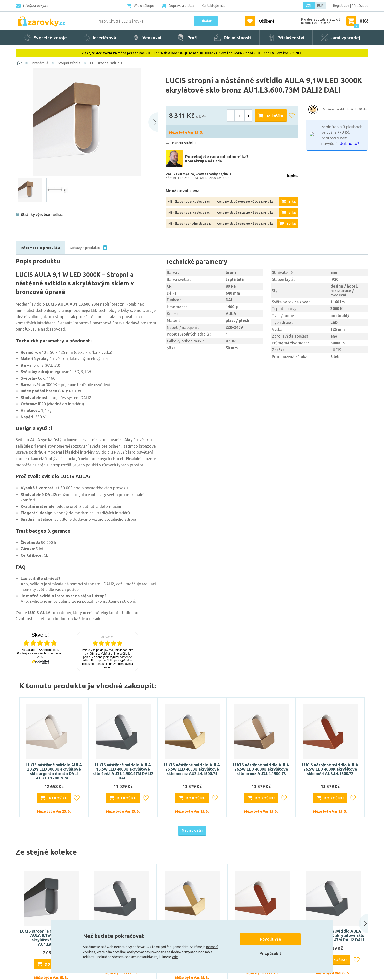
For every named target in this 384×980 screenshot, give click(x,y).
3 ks (292, 202)
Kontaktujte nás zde (204, 161)
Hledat (206, 21)
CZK (309, 6)
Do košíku (274, 116)
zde (175, 957)
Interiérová (40, 63)
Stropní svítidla (69, 63)
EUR (320, 6)
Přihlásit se (360, 6)
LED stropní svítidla (106, 63)
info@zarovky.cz (36, 6)
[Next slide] (153, 122)
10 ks (291, 224)
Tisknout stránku (183, 143)
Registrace (341, 6)
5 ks (292, 213)
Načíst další (192, 830)
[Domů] (19, 63)
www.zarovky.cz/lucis (213, 174)
